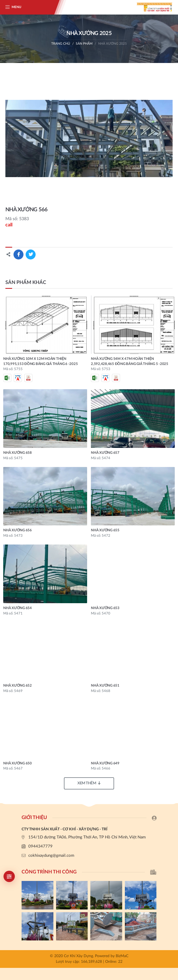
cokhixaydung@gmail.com (51, 856)
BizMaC (122, 956)
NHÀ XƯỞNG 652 (18, 686)
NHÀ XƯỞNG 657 (105, 453)
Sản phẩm (84, 44)
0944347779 (40, 846)
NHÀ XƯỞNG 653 (105, 608)
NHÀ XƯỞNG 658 (18, 453)
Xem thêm (89, 783)
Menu (16, 7)
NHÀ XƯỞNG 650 (18, 763)
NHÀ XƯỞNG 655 (105, 530)
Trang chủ (61, 44)
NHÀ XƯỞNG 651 (105, 686)
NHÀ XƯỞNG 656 (18, 530)
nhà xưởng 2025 (112, 44)
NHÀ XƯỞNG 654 (18, 608)
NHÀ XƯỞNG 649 (105, 763)
